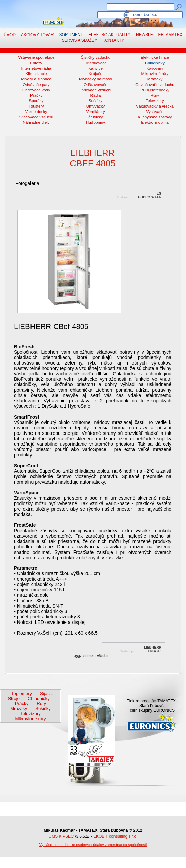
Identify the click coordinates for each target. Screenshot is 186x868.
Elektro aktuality (109, 35)
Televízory (155, 101)
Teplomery (22, 693)
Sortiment (71, 35)
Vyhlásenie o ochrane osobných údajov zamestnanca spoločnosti (93, 845)
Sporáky (36, 101)
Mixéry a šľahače (36, 79)
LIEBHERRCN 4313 (153, 648)
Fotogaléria (27, 183)
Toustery (36, 106)
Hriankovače (96, 63)
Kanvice (96, 68)
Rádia (96, 95)
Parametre (26, 568)
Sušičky (96, 101)
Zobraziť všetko (95, 656)
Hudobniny (96, 122)
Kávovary (155, 68)
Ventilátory (95, 112)
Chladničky (155, 63)
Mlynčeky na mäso (96, 79)
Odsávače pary (36, 85)
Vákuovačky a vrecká (155, 106)
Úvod (10, 35)
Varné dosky (36, 112)
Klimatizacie (36, 74)
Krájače (96, 74)
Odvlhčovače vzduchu (155, 85)
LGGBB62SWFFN (150, 195)
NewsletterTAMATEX (159, 35)
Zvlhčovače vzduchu (36, 117)
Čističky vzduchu (96, 57)
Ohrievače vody (36, 90)
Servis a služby (80, 40)
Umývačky (96, 106)
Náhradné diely (36, 122)
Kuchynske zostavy (155, 117)
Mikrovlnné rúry (155, 74)
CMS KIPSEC (61, 836)
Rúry (155, 95)
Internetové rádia (36, 68)
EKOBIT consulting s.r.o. (115, 836)
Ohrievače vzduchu (95, 90)
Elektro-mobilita (155, 122)
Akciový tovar (37, 35)
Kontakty (113, 40)
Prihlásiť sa (145, 15)
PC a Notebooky (155, 90)
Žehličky (95, 117)
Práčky (36, 95)
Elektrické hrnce (155, 57)
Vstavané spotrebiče (36, 57)
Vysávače (155, 112)
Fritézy (36, 63)
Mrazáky (155, 79)
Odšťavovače (96, 85)
